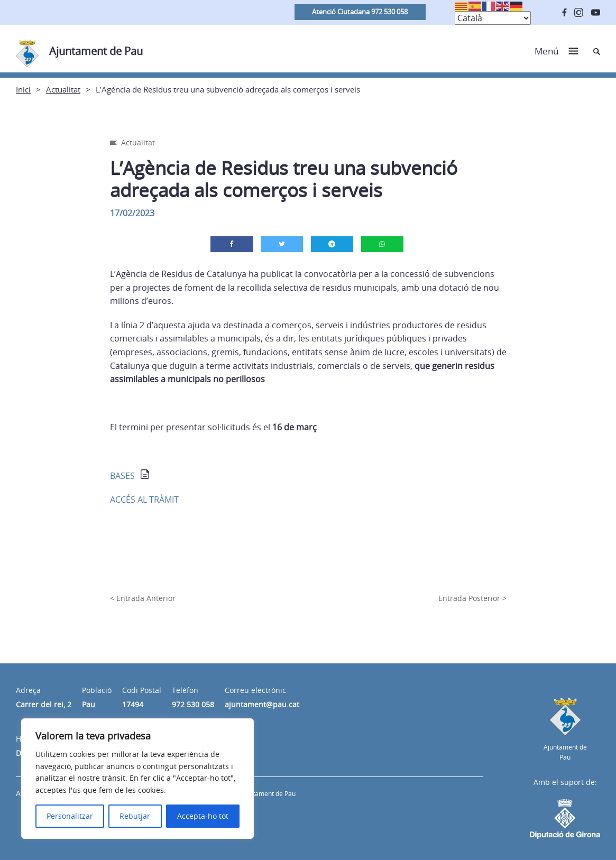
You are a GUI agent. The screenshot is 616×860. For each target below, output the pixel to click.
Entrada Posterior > (472, 598)
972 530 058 (193, 704)
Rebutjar (135, 816)
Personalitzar (70, 816)
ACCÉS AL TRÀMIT (144, 500)
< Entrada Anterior (143, 598)
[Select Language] (493, 18)
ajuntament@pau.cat (262, 704)
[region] (137, 779)
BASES (122, 476)
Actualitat (63, 89)
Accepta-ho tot (203, 816)
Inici (23, 89)
